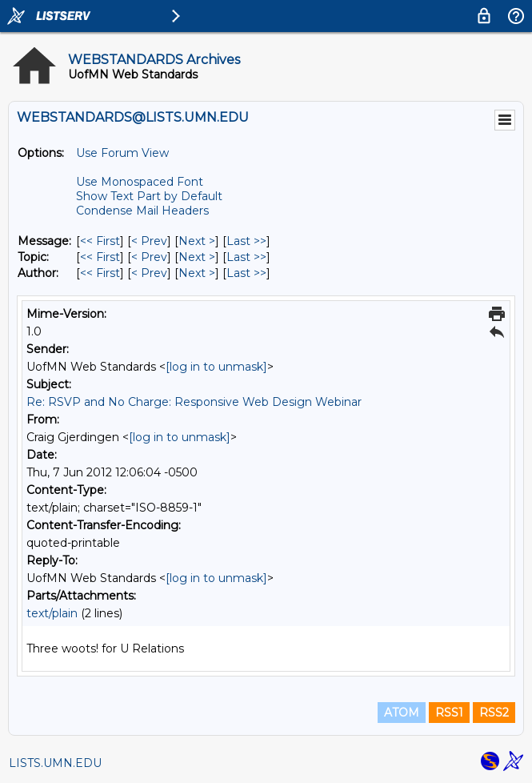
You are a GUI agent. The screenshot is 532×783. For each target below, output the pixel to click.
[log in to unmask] (216, 367)
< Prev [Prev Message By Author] (149, 273)
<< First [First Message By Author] (100, 273)
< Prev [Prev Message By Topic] (149, 257)
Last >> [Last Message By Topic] (246, 257)
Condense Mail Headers (142, 211)
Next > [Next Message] (197, 241)
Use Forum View (122, 153)
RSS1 (449, 713)
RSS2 (494, 713)
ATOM (402, 713)
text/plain (52, 613)
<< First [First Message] (100, 241)
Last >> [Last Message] (246, 241)
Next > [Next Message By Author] (197, 273)
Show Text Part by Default (149, 196)
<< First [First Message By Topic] (100, 257)
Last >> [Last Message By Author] (246, 273)
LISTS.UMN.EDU (55, 763)
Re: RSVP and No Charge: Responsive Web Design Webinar (194, 402)
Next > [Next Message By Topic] (197, 257)
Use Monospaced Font (140, 182)
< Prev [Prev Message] (149, 241)
